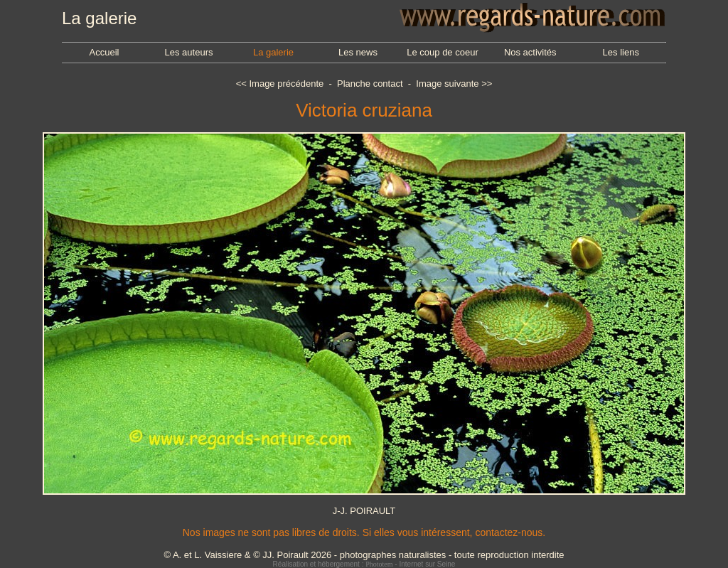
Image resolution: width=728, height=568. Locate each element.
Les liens (621, 52)
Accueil (105, 52)
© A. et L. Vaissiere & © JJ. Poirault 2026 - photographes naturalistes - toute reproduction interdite (364, 555)
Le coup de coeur (442, 52)
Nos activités (530, 52)
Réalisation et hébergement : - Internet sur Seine (364, 564)
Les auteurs (189, 52)
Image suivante (447, 84)
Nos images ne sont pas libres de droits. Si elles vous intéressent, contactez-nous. (364, 532)
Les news (358, 52)
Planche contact (370, 84)
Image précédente (286, 84)
